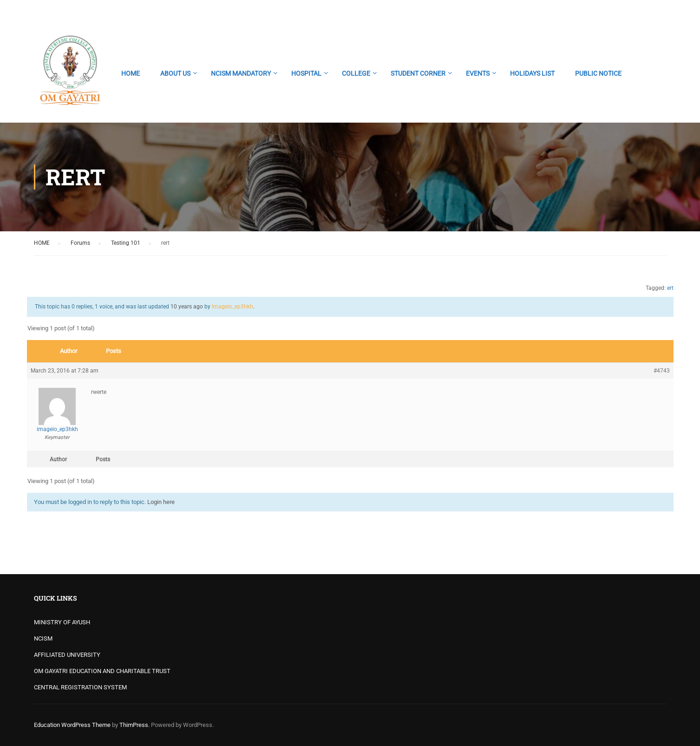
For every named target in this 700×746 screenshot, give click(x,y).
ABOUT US (175, 73)
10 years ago (187, 307)
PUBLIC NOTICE (598, 73)
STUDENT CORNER (418, 73)
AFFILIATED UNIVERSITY (67, 655)
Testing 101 (126, 243)
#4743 (662, 371)
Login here (161, 502)
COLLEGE (356, 73)
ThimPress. (134, 725)
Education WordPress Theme (72, 725)
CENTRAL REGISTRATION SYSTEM (80, 687)
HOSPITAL (306, 73)
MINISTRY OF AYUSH (62, 622)
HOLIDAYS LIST (532, 73)
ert (670, 288)
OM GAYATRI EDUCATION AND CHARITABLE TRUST (102, 671)
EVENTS (478, 73)
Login (658, 12)
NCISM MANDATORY (241, 73)
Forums (80, 243)
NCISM (43, 638)
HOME (131, 73)
